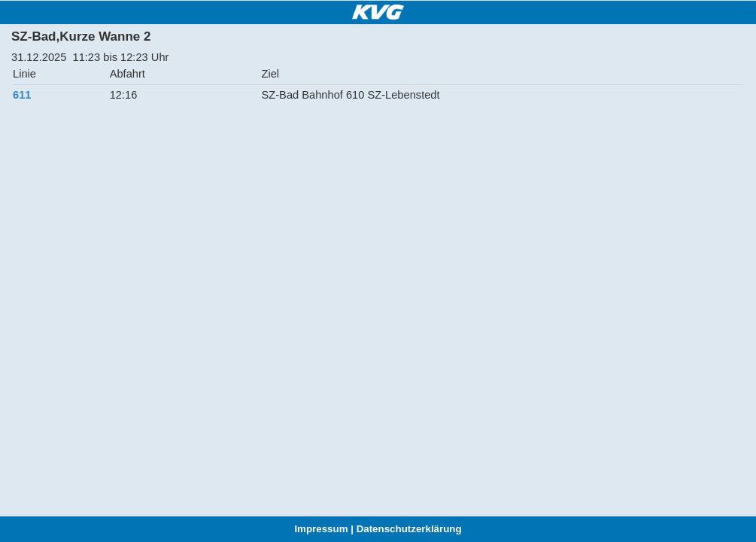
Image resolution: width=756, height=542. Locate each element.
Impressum (321, 529)
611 (22, 95)
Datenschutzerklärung (409, 529)
